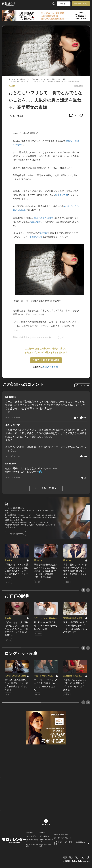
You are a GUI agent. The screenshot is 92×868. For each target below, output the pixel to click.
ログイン (64, 4)
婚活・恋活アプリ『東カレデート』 (64, 838)
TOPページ (29, 833)
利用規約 (42, 833)
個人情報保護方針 (45, 836)
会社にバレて (36, 237)
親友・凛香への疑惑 (44, 218)
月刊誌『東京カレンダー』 (62, 834)
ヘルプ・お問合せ (31, 836)
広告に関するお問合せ (32, 840)
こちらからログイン (51, 367)
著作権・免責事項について (46, 840)
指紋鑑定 (44, 233)
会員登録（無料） (81, 4)
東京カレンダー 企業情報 (32, 845)
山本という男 (62, 195)
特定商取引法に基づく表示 (46, 845)
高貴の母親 (35, 222)
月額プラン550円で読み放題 (46, 360)
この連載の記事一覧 (15, 534)
